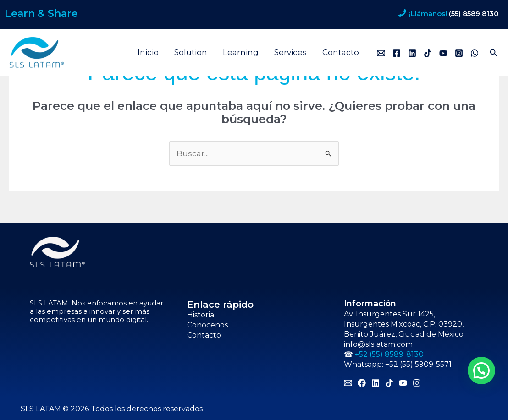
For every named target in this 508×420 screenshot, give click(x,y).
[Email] (381, 53)
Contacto (341, 52)
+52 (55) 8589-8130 (389, 354)
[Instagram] (459, 53)
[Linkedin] (412, 53)
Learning (241, 52)
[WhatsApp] (475, 53)
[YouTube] (443, 53)
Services (290, 52)
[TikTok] (428, 53)
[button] (494, 53)
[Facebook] (397, 53)
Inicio (148, 52)
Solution (191, 52)
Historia (201, 315)
